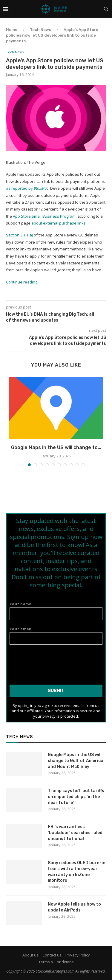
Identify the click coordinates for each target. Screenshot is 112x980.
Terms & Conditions (56, 962)
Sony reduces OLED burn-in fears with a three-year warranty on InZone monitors (77, 872)
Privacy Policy (78, 955)
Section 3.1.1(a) (19, 235)
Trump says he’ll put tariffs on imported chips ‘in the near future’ (76, 797)
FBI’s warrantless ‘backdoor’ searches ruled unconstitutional (75, 833)
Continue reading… (23, 282)
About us (30, 955)
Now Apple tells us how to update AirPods (74, 907)
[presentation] (56, 662)
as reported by (27, 188)
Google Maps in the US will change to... (56, 447)
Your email (56, 636)
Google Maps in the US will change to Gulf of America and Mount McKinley (76, 761)
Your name (56, 611)
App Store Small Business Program (44, 216)
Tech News (40, 30)
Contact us (52, 955)
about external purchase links (59, 223)
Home (12, 30)
